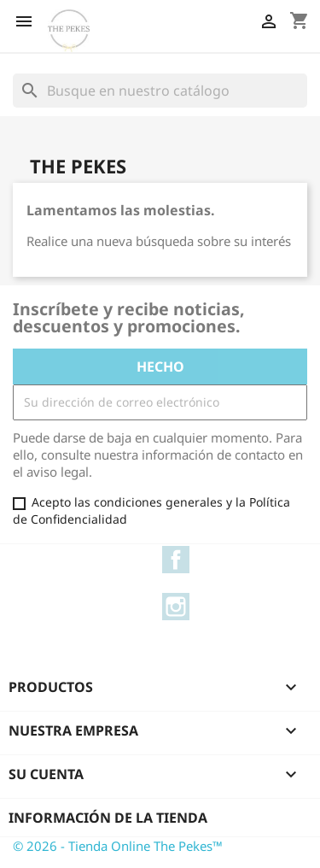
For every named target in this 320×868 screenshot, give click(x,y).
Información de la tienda (108, 818)
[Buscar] (160, 91)
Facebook (176, 560)
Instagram (176, 607)
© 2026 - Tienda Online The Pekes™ (118, 846)
